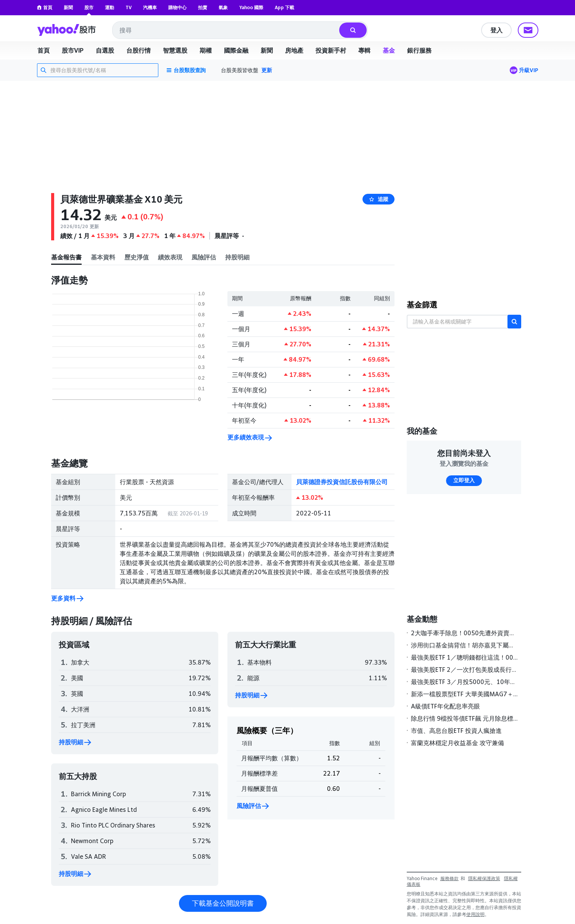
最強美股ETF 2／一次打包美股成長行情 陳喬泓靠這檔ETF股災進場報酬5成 (464, 670)
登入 (496, 30)
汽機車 (150, 7)
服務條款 (449, 878)
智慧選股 (175, 50)
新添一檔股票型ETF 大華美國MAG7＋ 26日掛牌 (464, 694)
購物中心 (177, 7)
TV (129, 7)
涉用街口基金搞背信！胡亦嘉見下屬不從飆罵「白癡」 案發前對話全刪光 (464, 645)
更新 (267, 70)
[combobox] (226, 30)
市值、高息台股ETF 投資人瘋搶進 (456, 731)
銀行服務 (419, 50)
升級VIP (529, 70)
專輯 (364, 50)
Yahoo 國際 (251, 7)
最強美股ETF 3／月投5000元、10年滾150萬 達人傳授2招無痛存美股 (464, 682)
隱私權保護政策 (484, 878)
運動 (110, 7)
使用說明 (475, 914)
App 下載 (284, 7)
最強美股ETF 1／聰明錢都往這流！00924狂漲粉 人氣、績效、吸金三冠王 (464, 657)
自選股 (105, 50)
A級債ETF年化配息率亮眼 (445, 706)
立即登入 (464, 480)
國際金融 (236, 50)
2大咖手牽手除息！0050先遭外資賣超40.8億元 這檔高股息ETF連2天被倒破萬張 (464, 633)
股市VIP (73, 50)
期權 (206, 50)
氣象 (223, 7)
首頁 (45, 7)
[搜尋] (353, 30)
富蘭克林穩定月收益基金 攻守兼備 (457, 743)
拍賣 (203, 7)
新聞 (68, 7)
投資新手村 (331, 50)
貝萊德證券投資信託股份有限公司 (342, 482)
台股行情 (139, 50)
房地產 (294, 50)
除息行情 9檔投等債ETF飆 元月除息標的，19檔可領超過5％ (464, 718)
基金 (389, 50)
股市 (89, 7)
